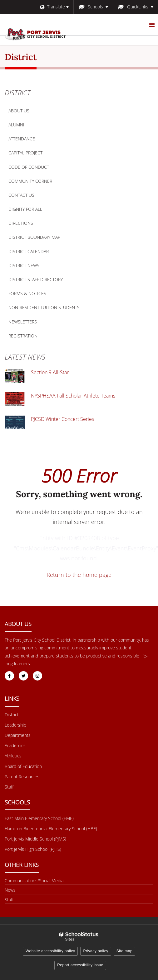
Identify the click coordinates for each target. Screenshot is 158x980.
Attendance (22, 139)
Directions (21, 223)
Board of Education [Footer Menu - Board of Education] (23, 766)
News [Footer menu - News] (10, 890)
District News (24, 265)
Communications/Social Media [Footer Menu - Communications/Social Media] (34, 881)
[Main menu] (152, 25)
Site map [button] (124, 951)
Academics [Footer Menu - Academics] (15, 745)
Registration (23, 336)
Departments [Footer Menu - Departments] (18, 735)
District (18, 92)
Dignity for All (25, 209)
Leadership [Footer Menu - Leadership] (15, 725)
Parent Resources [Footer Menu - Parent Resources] (22, 777)
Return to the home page (79, 575)
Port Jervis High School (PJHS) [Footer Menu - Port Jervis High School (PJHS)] (33, 849)
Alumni (16, 125)
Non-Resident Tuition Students (44, 307)
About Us (19, 111)
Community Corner (30, 181)
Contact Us (21, 195)
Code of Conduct (38, 168)
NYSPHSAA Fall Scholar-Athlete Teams (73, 396)
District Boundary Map (44, 238)
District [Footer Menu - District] (12, 715)
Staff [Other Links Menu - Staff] (9, 900)
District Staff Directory (36, 279)
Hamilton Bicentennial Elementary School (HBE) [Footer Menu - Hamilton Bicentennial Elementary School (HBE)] (51, 829)
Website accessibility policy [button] (50, 951)
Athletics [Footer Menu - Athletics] (13, 756)
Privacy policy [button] (96, 951)
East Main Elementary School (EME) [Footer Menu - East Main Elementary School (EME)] (39, 818)
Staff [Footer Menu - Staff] (9, 787)
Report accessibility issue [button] (80, 965)
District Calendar (29, 251)
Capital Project (25, 153)
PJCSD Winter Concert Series (62, 419)
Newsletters (23, 322)
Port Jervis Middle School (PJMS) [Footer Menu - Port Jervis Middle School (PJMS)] (35, 839)
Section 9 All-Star (50, 372)
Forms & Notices (27, 293)
